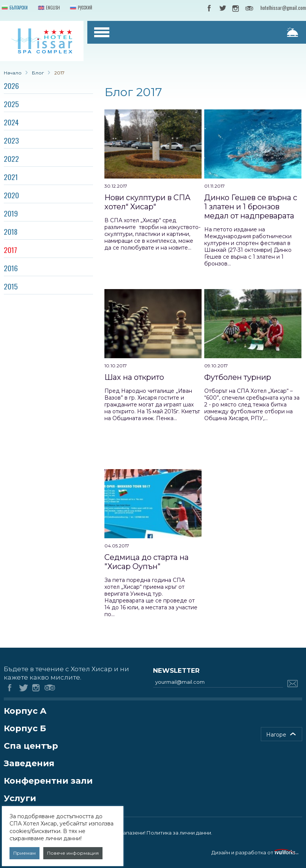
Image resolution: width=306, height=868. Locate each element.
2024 (11, 122)
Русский (80, 8)
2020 (11, 195)
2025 (11, 104)
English (48, 8)
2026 (11, 85)
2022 (11, 158)
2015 (11, 286)
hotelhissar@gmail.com (283, 8)
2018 (11, 231)
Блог (38, 73)
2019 (11, 213)
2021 (11, 177)
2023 (11, 140)
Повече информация (73, 853)
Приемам (24, 853)
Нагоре (276, 735)
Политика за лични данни (179, 833)
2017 (10, 250)
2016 (11, 268)
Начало (13, 73)
